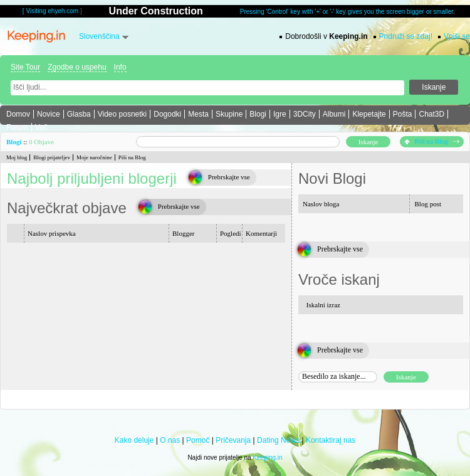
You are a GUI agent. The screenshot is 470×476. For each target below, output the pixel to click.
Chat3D (431, 114)
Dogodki (167, 114)
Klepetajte (369, 114)
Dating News (278, 440)
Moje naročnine (94, 157)
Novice (49, 114)
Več (41, 127)
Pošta (403, 114)
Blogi (258, 114)
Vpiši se (457, 36)
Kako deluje (134, 440)
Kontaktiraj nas (331, 440)
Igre (280, 114)
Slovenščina (99, 36)
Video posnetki (123, 114)
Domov (18, 114)
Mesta (198, 114)
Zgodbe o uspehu (77, 67)
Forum (17, 127)
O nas (170, 440)
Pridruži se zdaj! (406, 36)
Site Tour (25, 67)
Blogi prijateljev (52, 157)
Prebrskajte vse (229, 177)
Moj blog (17, 157)
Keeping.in (267, 457)
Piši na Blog (432, 141)
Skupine (229, 114)
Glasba (79, 114)
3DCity (305, 114)
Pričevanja (233, 440)
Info (120, 67)
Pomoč (198, 440)
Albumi (334, 114)
